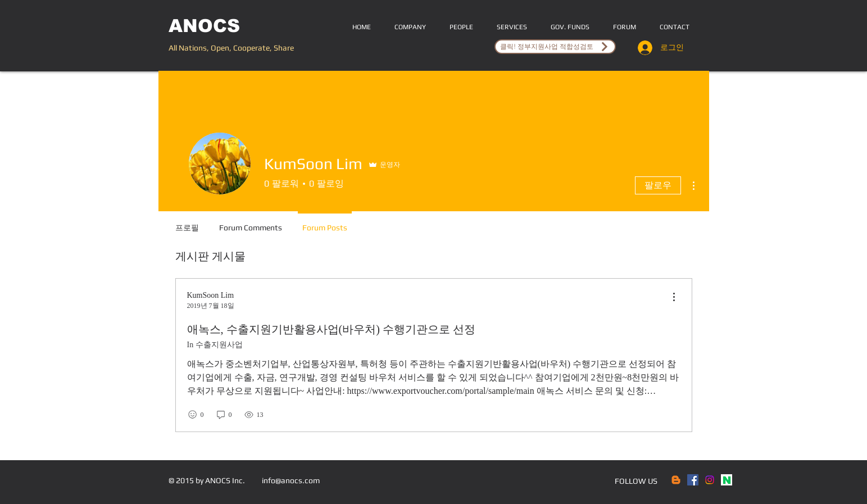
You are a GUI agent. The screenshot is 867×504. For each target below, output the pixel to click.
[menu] (674, 298)
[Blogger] (676, 480)
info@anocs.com (291, 480)
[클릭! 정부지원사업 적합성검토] (555, 47)
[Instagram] (710, 480)
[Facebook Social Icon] (693, 480)
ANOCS (204, 26)
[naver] (727, 480)
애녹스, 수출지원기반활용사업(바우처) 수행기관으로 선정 (331, 329)
